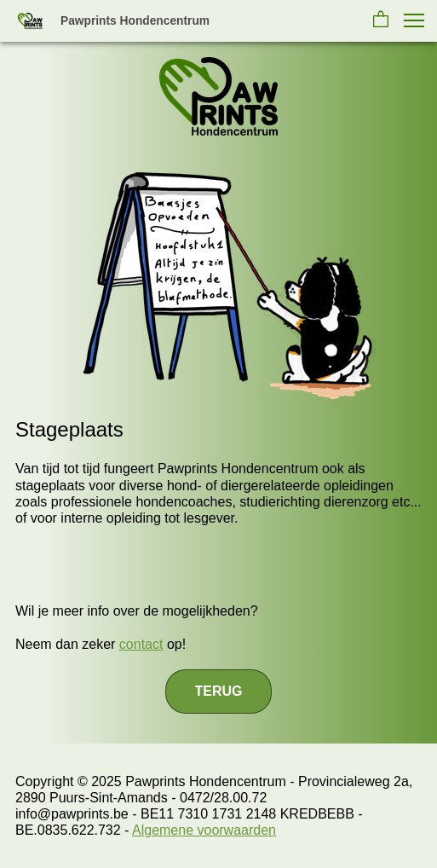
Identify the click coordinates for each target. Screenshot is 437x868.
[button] (381, 20)
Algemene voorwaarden (204, 830)
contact (141, 644)
